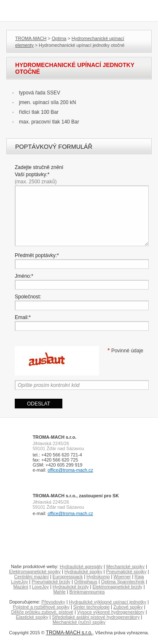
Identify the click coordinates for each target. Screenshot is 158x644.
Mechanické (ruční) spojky (79, 622)
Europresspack (67, 577)
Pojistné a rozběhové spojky (41, 607)
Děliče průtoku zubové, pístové (42, 612)
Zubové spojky (128, 607)
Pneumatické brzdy (51, 582)
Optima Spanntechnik (123, 582)
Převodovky (53, 602)
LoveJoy (40, 587)
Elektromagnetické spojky (35, 572)
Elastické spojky (32, 617)
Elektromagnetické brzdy (117, 587)
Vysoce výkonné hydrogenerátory (111, 612)
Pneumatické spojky (126, 572)
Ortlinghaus (86, 582)
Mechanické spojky (125, 566)
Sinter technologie (91, 607)
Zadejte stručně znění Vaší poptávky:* (39, 174)
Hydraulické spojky (83, 572)
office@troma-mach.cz (70, 470)
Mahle (59, 592)
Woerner (122, 577)
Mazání (21, 587)
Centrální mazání (31, 577)
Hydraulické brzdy (71, 587)
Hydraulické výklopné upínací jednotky (107, 602)
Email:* (23, 317)
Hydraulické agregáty (81, 566)
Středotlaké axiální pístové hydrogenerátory (96, 617)
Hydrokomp (98, 577)
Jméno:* (24, 276)
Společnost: (28, 297)
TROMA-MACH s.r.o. (69, 633)
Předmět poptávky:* (37, 255)
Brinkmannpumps (87, 592)
